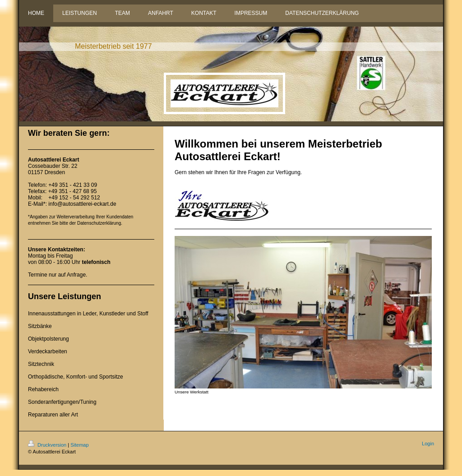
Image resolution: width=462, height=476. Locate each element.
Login (428, 444)
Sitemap (79, 445)
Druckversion (48, 445)
